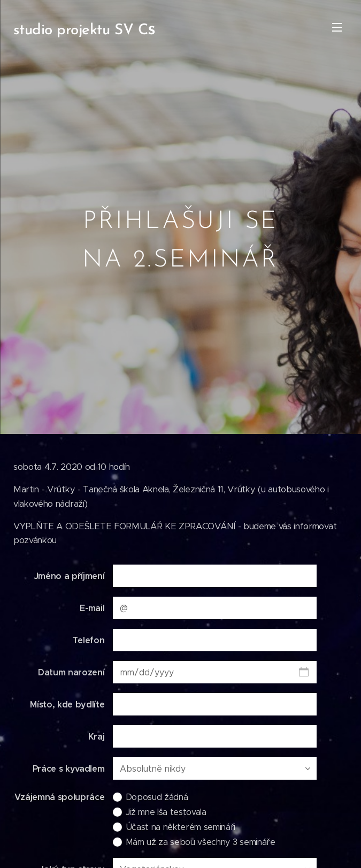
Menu (337, 27)
